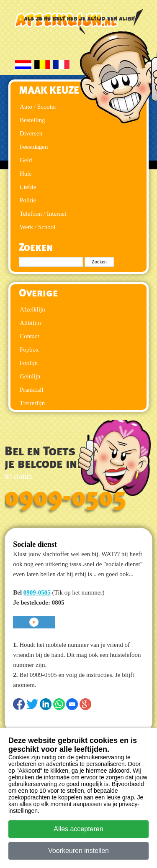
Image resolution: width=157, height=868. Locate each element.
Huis (26, 174)
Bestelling (32, 120)
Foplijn (29, 363)
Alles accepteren (78, 829)
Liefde (28, 187)
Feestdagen (34, 147)
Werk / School (37, 227)
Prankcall (32, 390)
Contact (30, 336)
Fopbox (29, 350)
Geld (26, 160)
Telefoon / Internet (43, 214)
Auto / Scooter (38, 107)
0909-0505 (66, 498)
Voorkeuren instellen (78, 851)
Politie (28, 200)
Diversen (31, 133)
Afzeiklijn (32, 309)
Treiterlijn (32, 403)
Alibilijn (30, 323)
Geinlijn (30, 376)
